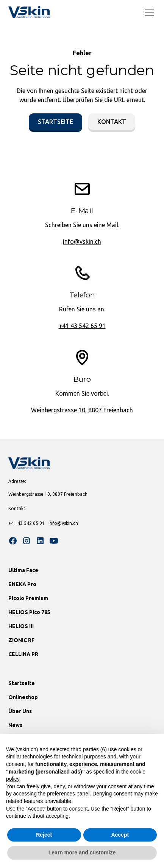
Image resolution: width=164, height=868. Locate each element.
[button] (148, 12)
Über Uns (20, 711)
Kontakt (112, 122)
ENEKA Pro (22, 584)
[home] (29, 12)
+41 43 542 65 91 (82, 326)
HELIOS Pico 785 (29, 612)
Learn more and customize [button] (82, 853)
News (15, 725)
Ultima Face (23, 570)
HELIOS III (21, 626)
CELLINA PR (23, 654)
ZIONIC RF (21, 640)
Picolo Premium (28, 598)
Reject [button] (44, 835)
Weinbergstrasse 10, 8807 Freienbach (82, 410)
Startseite (55, 122)
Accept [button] (120, 835)
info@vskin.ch (82, 241)
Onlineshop (23, 697)
